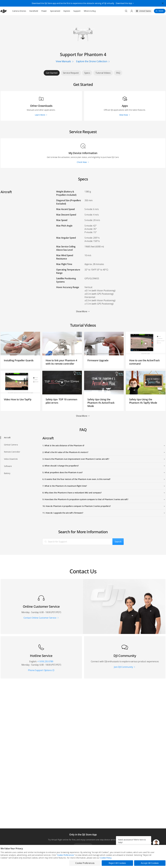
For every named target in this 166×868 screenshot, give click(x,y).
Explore (67, 11)
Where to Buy (90, 11)
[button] (156, 843)
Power (44, 11)
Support (77, 11)
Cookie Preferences (66, 855)
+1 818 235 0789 (45, 661)
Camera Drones (19, 11)
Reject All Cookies (117, 863)
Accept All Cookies (150, 863)
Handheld (34, 11)
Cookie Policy (106, 858)
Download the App (124, 2)
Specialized (55, 11)
